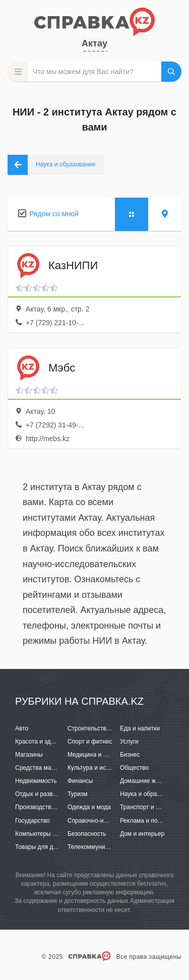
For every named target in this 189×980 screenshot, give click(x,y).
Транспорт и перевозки (152, 807)
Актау (94, 43)
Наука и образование (150, 794)
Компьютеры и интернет (49, 834)
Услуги (129, 742)
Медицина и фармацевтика (106, 755)
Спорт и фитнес (90, 742)
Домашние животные (150, 781)
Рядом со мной (54, 214)
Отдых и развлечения (45, 794)
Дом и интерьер (142, 834)
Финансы (80, 781)
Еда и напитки (140, 728)
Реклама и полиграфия (152, 821)
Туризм (78, 794)
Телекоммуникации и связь (106, 847)
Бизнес (130, 755)
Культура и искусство (97, 768)
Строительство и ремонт (102, 728)
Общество (134, 768)
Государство (33, 821)
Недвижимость (36, 781)
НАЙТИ (171, 72)
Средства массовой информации (62, 768)
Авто (22, 728)
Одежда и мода (89, 807)
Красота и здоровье (43, 742)
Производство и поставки (51, 807)
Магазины (29, 755)
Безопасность (87, 834)
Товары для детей (40, 847)
